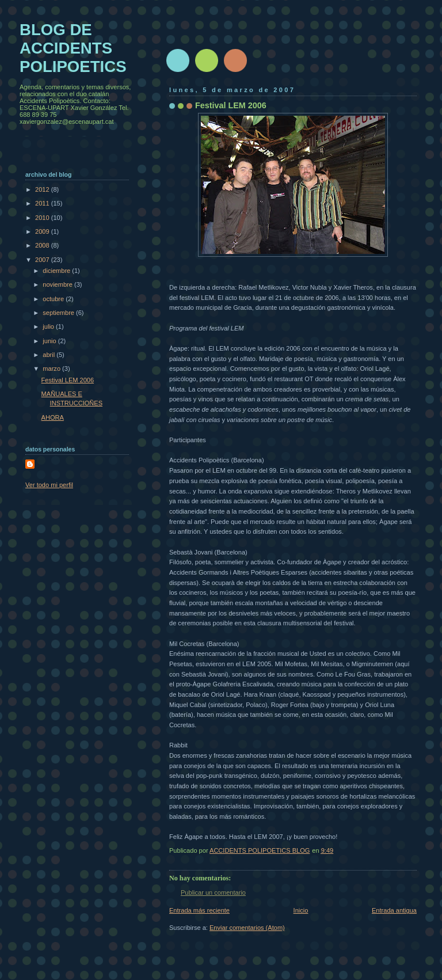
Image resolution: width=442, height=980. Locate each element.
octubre (54, 299)
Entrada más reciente (199, 910)
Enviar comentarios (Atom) (247, 928)
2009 (43, 231)
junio (50, 341)
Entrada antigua (394, 910)
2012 (43, 189)
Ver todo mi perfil (49, 485)
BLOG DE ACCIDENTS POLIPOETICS (73, 48)
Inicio (301, 910)
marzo (52, 369)
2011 (43, 203)
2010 (43, 218)
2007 (43, 260)
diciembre (57, 271)
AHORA (53, 417)
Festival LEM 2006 (68, 380)
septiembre (59, 313)
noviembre (58, 284)
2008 (43, 245)
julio (49, 326)
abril (49, 355)
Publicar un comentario (213, 892)
